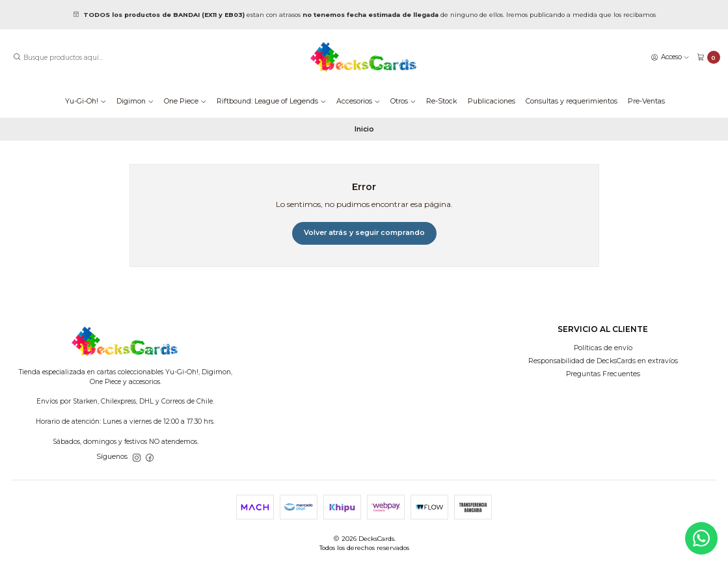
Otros (403, 101)
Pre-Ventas (646, 101)
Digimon (135, 101)
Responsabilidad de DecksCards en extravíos (603, 361)
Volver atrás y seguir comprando (364, 233)
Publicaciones (492, 101)
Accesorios (358, 101)
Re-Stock (442, 101)
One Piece (185, 101)
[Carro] (708, 58)
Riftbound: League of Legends (271, 101)
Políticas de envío (603, 348)
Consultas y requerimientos (572, 101)
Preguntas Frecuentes (603, 374)
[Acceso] (670, 57)
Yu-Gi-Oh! (86, 101)
